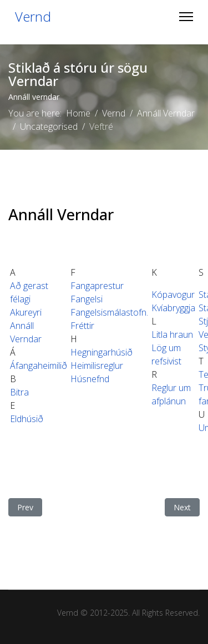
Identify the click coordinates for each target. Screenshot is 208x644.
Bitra (19, 392)
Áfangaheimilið (39, 366)
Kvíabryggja (173, 308)
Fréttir (82, 326)
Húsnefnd (90, 379)
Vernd (33, 17)
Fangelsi (87, 299)
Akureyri (26, 312)
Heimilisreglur (97, 366)
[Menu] (186, 17)
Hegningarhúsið (102, 352)
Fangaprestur (97, 286)
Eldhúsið (27, 419)
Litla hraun (172, 334)
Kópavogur (173, 295)
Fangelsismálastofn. (109, 312)
